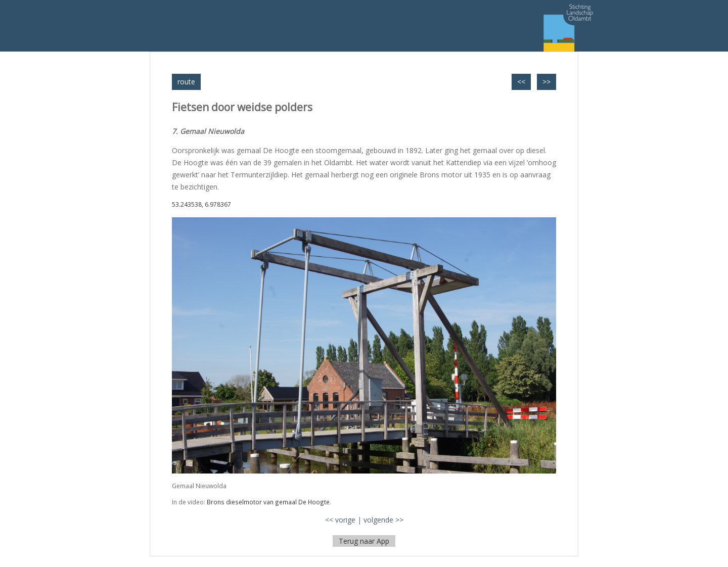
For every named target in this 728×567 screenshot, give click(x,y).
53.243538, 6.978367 (201, 204)
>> (547, 82)
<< (521, 82)
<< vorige (340, 520)
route (186, 82)
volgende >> (383, 520)
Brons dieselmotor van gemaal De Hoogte (268, 502)
